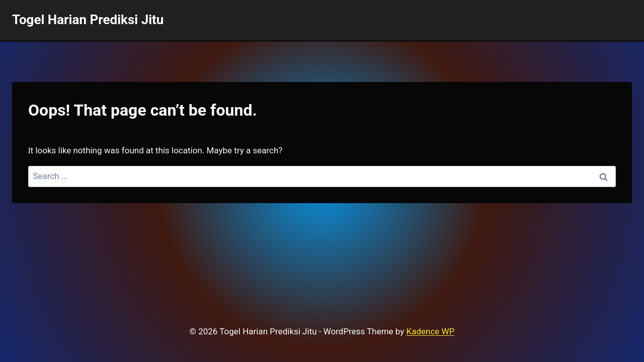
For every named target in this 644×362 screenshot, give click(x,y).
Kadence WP (431, 331)
